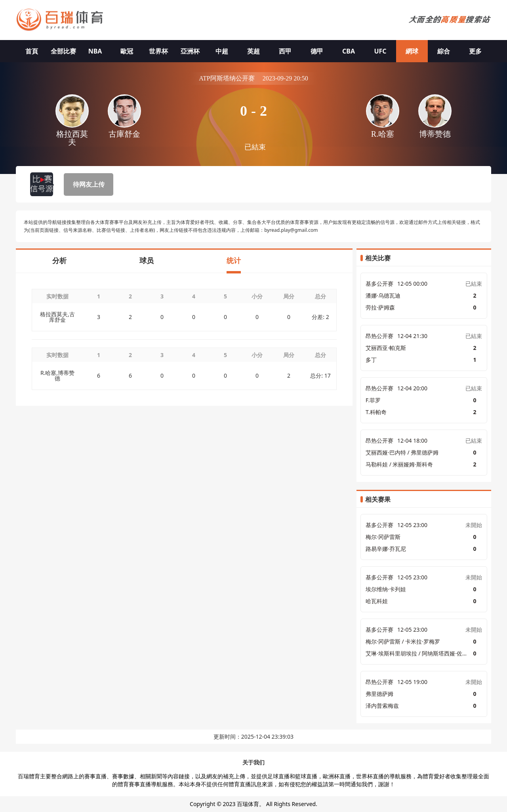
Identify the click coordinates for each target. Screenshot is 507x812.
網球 (412, 51)
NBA (95, 51)
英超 (253, 51)
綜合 (444, 51)
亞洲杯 (190, 51)
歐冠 (127, 51)
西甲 (285, 51)
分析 (59, 260)
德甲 (317, 51)
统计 (234, 260)
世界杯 (158, 51)
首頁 (32, 51)
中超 (222, 51)
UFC (380, 51)
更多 (475, 51)
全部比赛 (63, 51)
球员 (147, 260)
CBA (349, 51)
